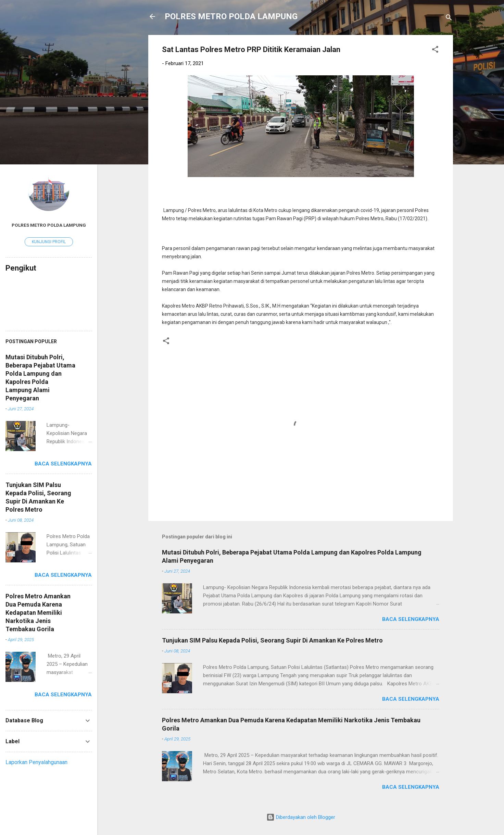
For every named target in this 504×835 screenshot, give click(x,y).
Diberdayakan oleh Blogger (301, 817)
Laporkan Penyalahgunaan (36, 762)
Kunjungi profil (49, 242)
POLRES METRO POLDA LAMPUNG (231, 16)
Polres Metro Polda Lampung (49, 225)
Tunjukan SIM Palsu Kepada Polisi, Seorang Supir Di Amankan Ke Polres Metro (272, 640)
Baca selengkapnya (411, 619)
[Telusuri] (449, 19)
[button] (435, 51)
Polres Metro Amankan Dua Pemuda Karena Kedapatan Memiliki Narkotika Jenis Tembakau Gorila (38, 613)
